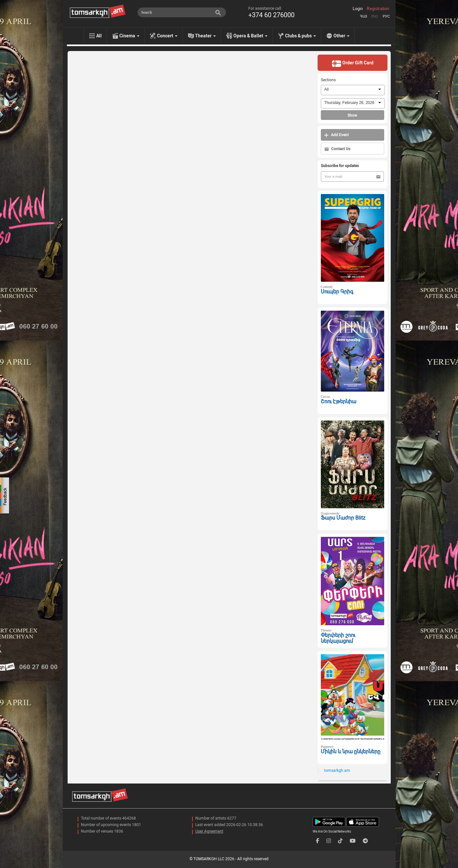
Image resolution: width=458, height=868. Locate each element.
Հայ (363, 16)
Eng (375, 16)
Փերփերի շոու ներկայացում (338, 638)
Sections (328, 80)
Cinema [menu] (129, 36)
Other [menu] (341, 36)
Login (358, 9)
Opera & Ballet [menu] (250, 36)
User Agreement (209, 831)
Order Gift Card (353, 63)
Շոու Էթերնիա (339, 402)
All (99, 36)
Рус (386, 16)
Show (352, 115)
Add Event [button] (336, 135)
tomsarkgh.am (337, 771)
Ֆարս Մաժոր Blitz (343, 518)
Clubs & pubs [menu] (301, 36)
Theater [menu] (205, 36)
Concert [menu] (167, 36)
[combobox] (353, 90)
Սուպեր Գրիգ (337, 292)
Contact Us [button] (337, 149)
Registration (378, 9)
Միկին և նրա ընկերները (351, 751)
